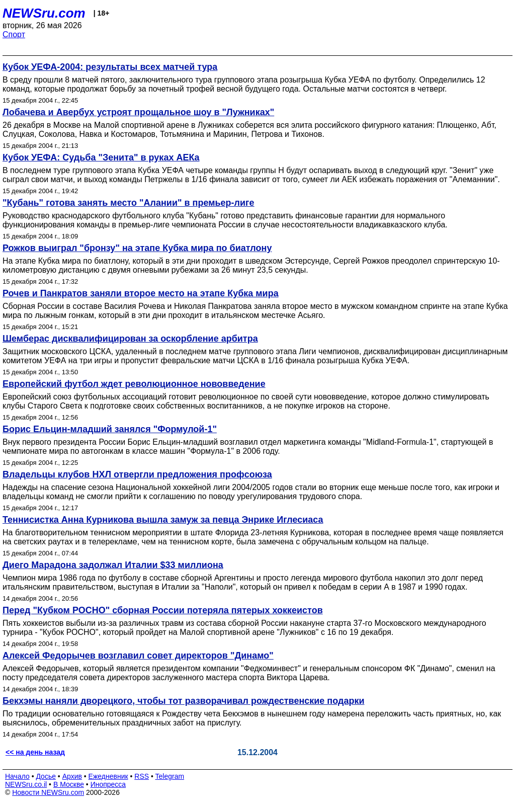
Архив (72, 776)
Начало (17, 776)
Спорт (14, 34)
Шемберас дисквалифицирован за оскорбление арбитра (130, 339)
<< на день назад (35, 752)
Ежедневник (108, 776)
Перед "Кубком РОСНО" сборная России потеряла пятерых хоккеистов (163, 610)
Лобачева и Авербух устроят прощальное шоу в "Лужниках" (138, 112)
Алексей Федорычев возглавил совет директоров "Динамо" (138, 656)
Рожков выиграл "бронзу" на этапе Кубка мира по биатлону (137, 248)
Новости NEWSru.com (48, 792)
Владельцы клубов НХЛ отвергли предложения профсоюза (137, 474)
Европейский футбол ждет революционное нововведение (134, 384)
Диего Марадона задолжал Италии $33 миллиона (113, 565)
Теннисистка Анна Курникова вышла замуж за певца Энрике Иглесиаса (163, 520)
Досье (46, 776)
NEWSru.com (44, 13)
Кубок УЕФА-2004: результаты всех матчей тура (110, 67)
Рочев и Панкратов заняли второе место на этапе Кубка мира (141, 293)
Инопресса (108, 784)
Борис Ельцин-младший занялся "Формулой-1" (110, 429)
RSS (142, 776)
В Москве (69, 784)
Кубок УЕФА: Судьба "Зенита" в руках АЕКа (101, 157)
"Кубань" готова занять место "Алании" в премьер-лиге (128, 203)
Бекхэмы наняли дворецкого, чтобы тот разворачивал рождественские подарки (184, 701)
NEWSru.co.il (26, 784)
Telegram (170, 776)
